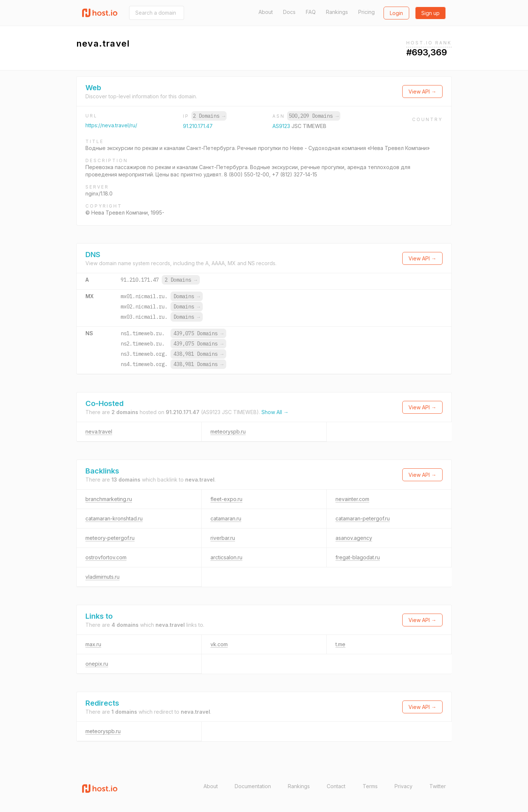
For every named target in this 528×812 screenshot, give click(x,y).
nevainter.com (352, 499)
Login (396, 13)
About (266, 12)
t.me (340, 644)
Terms (370, 786)
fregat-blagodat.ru (358, 557)
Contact (336, 786)
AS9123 (282, 126)
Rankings (337, 12)
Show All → (275, 412)
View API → (422, 92)
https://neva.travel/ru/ (111, 125)
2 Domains (209, 116)
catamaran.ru (226, 518)
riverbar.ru (223, 538)
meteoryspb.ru (228, 431)
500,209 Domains (313, 116)
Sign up (430, 13)
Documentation (253, 786)
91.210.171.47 (198, 126)
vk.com (219, 644)
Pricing (366, 12)
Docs (289, 12)
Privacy (404, 786)
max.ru (93, 644)
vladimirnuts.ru (102, 577)
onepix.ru (97, 664)
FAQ (311, 12)
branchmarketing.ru (109, 499)
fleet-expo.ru (226, 499)
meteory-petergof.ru (110, 538)
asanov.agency (354, 538)
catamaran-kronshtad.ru (114, 518)
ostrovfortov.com (106, 557)
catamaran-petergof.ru (363, 518)
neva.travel (99, 431)
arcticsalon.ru (226, 557)
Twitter (438, 786)
